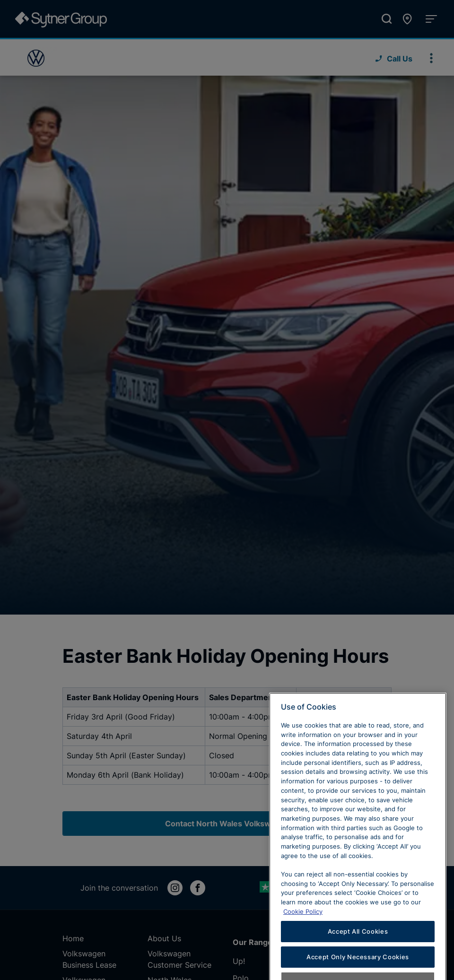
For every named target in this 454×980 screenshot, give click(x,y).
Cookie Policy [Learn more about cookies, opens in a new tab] (303, 933)
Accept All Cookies (358, 953)
